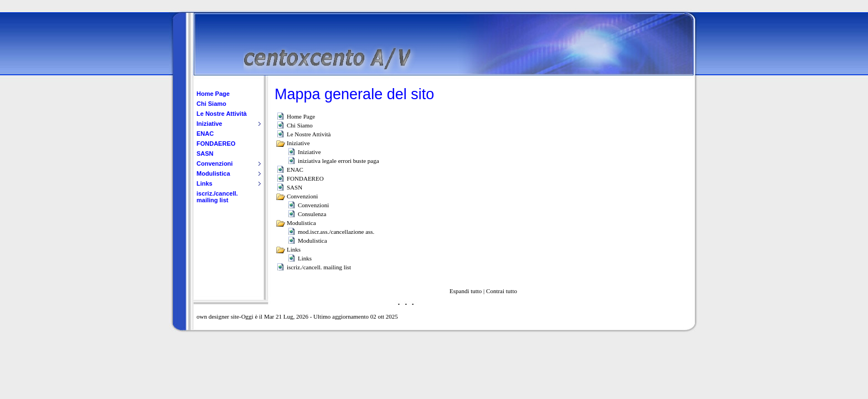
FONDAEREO (216, 144)
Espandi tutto (466, 291)
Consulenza (312, 214)
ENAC (205, 134)
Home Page (213, 94)
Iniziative (209, 124)
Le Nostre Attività (222, 114)
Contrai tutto (502, 291)
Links (205, 183)
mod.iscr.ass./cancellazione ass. (336, 232)
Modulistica (213, 173)
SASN (205, 154)
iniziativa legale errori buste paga (339, 161)
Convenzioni (215, 163)
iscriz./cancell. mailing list (217, 197)
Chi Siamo (211, 104)
